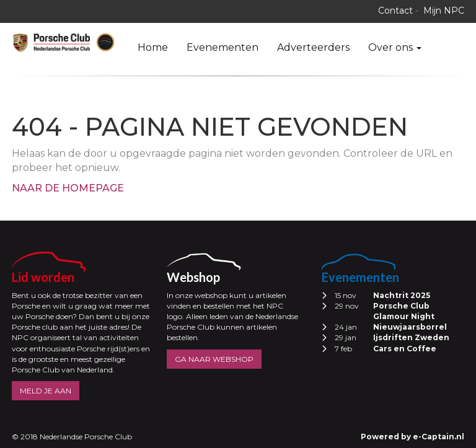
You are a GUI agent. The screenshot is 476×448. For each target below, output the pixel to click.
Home (153, 47)
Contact (395, 11)
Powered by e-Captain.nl (412, 437)
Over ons (395, 47)
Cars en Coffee (405, 349)
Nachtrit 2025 (402, 295)
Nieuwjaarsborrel (410, 327)
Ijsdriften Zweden (411, 337)
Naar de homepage (68, 188)
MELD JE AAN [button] (46, 391)
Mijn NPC (444, 11)
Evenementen (223, 47)
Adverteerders (313, 47)
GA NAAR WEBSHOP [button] (214, 359)
